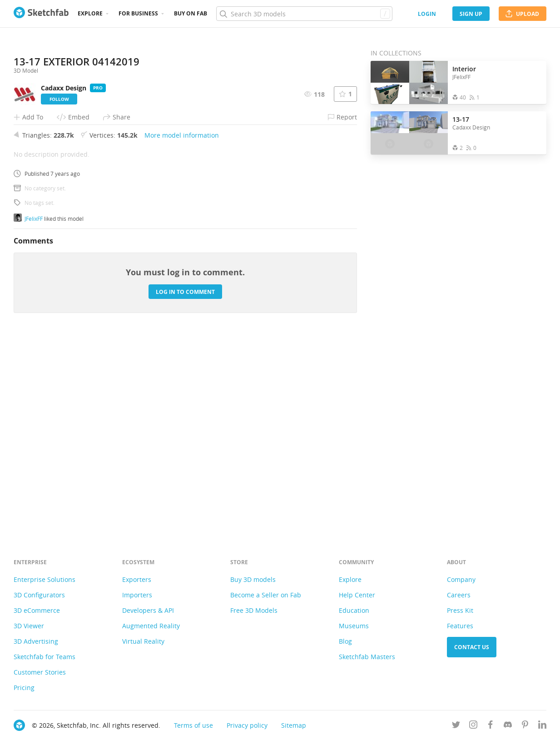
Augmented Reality (151, 626)
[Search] (304, 14)
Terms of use (193, 725)
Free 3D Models (254, 610)
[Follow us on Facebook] (491, 726)
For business (138, 13)
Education (354, 610)
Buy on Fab (191, 13)
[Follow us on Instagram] (473, 726)
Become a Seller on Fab (266, 595)
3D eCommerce (37, 610)
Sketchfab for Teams (45, 657)
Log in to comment (185, 484)
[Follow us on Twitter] (456, 726)
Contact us (472, 647)
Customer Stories (40, 672)
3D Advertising (36, 641)
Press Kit (460, 610)
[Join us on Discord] (508, 726)
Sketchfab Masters (367, 657)
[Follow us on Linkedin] (542, 726)
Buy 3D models (253, 579)
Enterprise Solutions (45, 579)
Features (460, 626)
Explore (90, 13)
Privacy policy (247, 725)
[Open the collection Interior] (409, 82)
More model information (182, 327)
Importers (137, 595)
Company (461, 579)
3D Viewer (29, 626)
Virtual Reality (143, 641)
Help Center (357, 595)
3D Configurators (39, 595)
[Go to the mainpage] (41, 14)
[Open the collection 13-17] (409, 133)
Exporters (137, 579)
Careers (459, 595)
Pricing (24, 688)
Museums (354, 626)
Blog (345, 641)
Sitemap (294, 725)
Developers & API (148, 610)
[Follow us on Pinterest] (525, 726)
